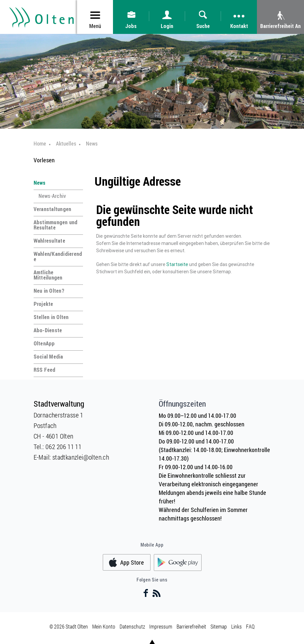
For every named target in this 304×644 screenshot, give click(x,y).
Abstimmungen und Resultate (56, 225)
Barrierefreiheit (191, 626)
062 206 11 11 (63, 446)
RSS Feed (45, 370)
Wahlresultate (49, 241)
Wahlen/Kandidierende (58, 256)
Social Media (48, 357)
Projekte (43, 304)
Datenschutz (132, 626)
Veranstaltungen (53, 209)
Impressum (161, 626)
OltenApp (44, 343)
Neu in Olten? (49, 291)
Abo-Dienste (48, 330)
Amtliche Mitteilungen (48, 275)
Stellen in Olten (51, 317)
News (40, 183)
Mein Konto (104, 626)
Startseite (177, 264)
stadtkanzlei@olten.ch (81, 457)
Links (236, 626)
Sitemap (219, 626)
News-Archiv (52, 196)
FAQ (250, 626)
